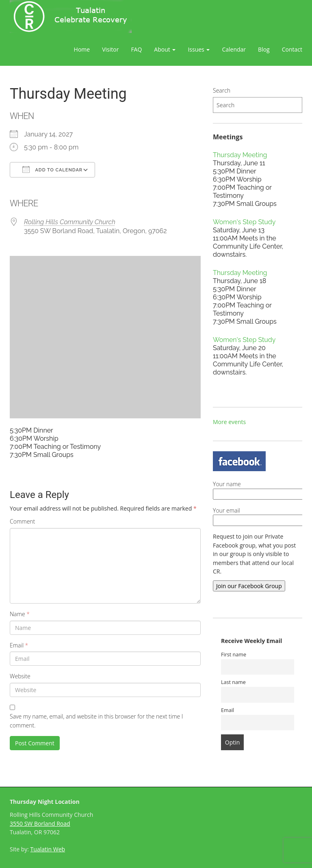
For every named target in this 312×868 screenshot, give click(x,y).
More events (229, 422)
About (165, 49)
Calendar (234, 49)
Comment (22, 521)
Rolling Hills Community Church (70, 222)
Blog (264, 49)
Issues (199, 49)
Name (20, 614)
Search (222, 90)
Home (82, 49)
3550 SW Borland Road (40, 824)
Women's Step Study (244, 222)
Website (20, 676)
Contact (292, 49)
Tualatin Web (48, 849)
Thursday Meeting (240, 155)
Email (19, 645)
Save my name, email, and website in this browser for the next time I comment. (96, 721)
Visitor (110, 49)
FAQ (136, 49)
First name (234, 655)
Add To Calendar (52, 169)
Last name (233, 682)
